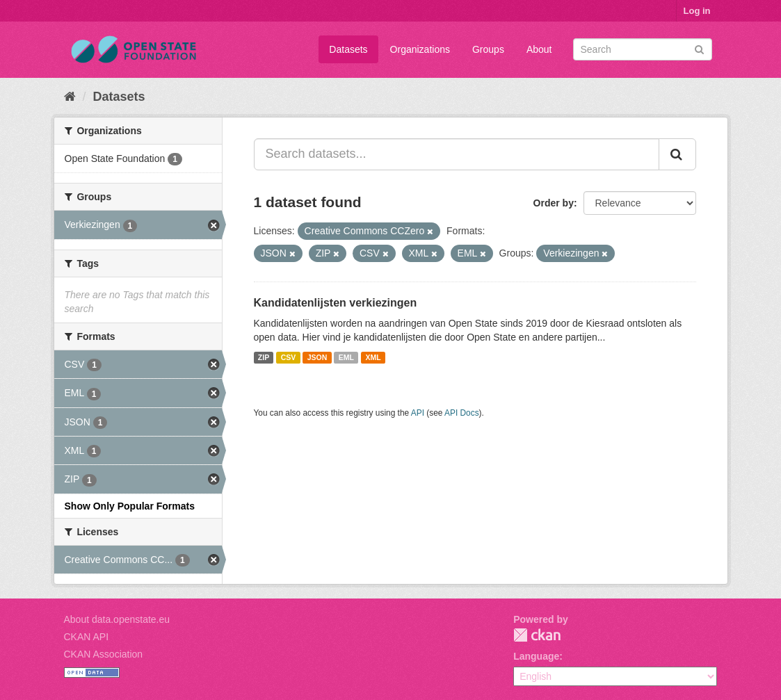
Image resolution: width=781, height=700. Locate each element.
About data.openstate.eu (117, 619)
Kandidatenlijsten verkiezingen (336, 303)
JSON (317, 357)
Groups (488, 49)
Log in (697, 11)
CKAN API (87, 637)
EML (346, 357)
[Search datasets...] (457, 154)
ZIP (264, 357)
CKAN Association (104, 654)
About (539, 49)
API (418, 413)
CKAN (537, 635)
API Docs (462, 413)
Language (536, 656)
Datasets (348, 49)
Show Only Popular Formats (130, 506)
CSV (289, 357)
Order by (554, 203)
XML (373, 357)
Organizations (420, 49)
